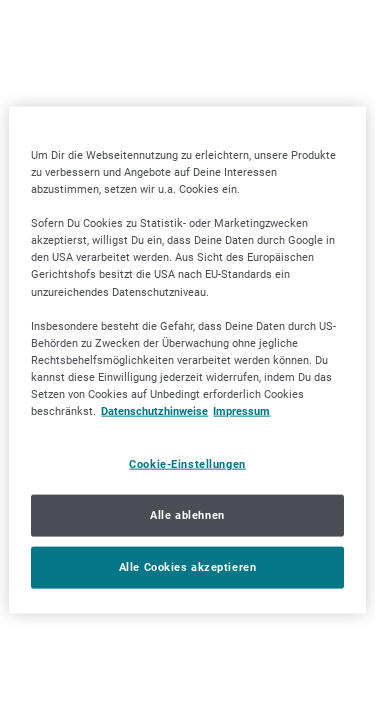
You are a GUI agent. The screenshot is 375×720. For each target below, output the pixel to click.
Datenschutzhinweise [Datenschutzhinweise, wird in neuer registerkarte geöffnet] (154, 411)
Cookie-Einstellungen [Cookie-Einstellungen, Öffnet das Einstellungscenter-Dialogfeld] (187, 464)
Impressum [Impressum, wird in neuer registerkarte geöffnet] (241, 411)
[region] (187, 360)
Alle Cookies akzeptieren (188, 566)
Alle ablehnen (187, 515)
